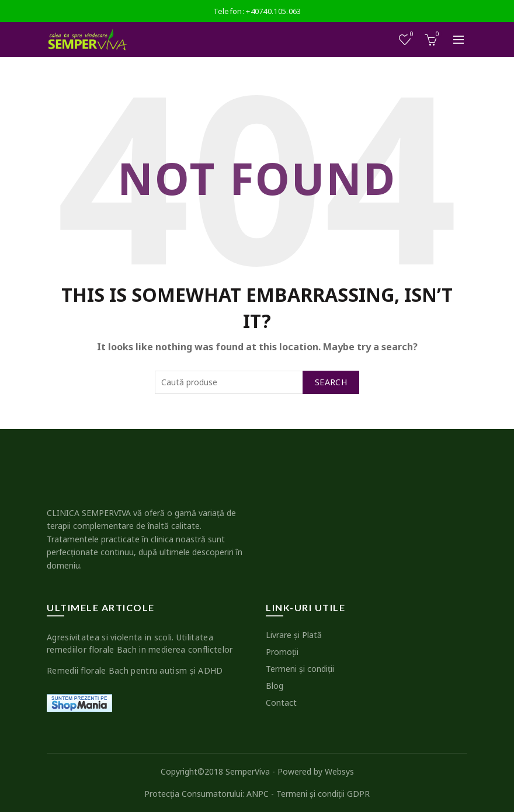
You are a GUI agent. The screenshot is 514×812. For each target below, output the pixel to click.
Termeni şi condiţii (300, 669)
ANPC (258, 794)
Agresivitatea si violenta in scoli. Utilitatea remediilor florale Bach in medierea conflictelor (140, 643)
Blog (275, 686)
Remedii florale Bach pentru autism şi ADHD (135, 670)
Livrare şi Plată (294, 635)
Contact (281, 703)
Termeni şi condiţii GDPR (323, 794)
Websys (339, 771)
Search (331, 382)
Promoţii (282, 652)
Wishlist (411, 35)
